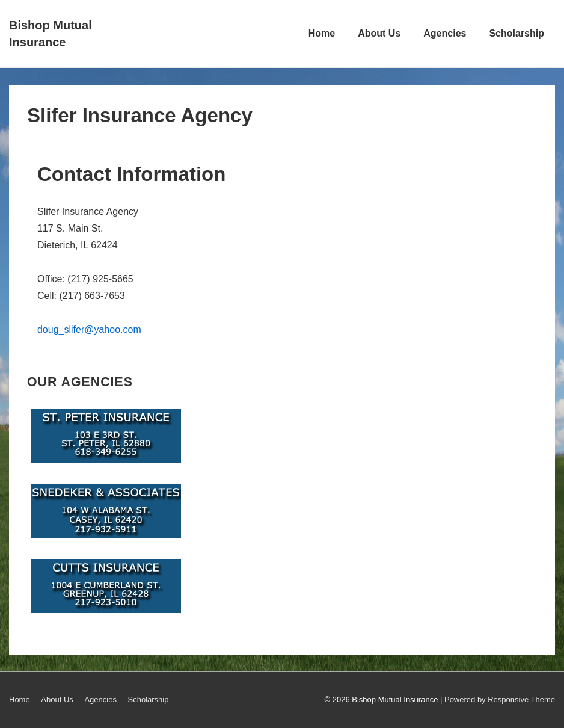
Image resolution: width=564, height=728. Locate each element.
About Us (379, 33)
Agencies (445, 33)
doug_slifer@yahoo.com (89, 329)
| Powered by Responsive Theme (498, 699)
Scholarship (516, 33)
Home (322, 33)
